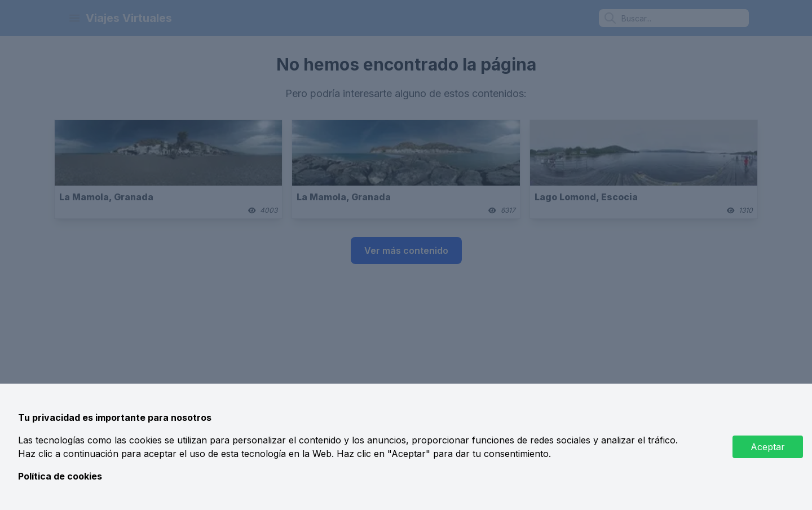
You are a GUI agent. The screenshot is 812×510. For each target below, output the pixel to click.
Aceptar (768, 447)
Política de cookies (60, 476)
